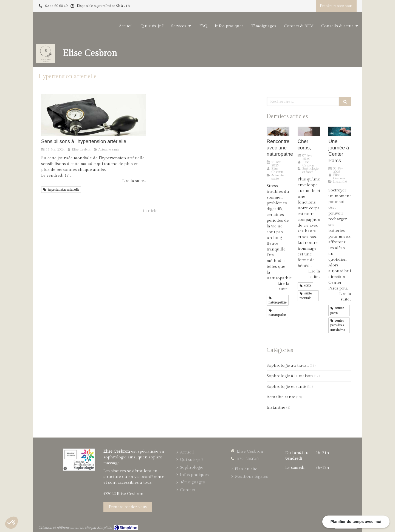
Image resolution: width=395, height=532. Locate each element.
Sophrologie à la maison (290, 376)
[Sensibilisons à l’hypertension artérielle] (93, 115)
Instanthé (276, 407)
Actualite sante (281, 397)
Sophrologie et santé (286, 387)
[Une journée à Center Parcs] (340, 131)
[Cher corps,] (309, 131)
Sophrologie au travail (288, 365)
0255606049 (248, 459)
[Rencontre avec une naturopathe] (278, 131)
